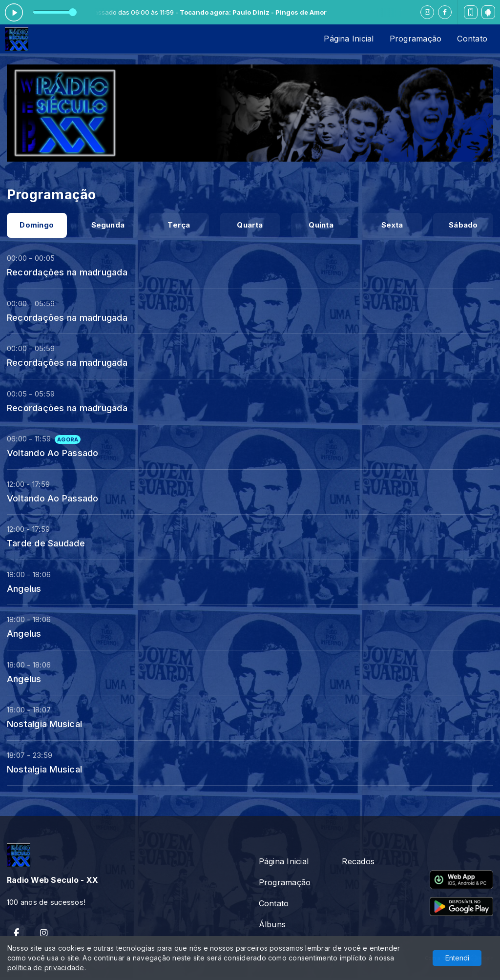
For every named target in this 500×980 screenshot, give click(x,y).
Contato (472, 39)
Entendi (457, 958)
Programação (416, 39)
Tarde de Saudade (46, 543)
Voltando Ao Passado (53, 453)
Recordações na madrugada (67, 272)
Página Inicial (349, 39)
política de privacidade (46, 968)
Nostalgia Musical (44, 724)
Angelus (24, 588)
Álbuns (272, 924)
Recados (358, 861)
